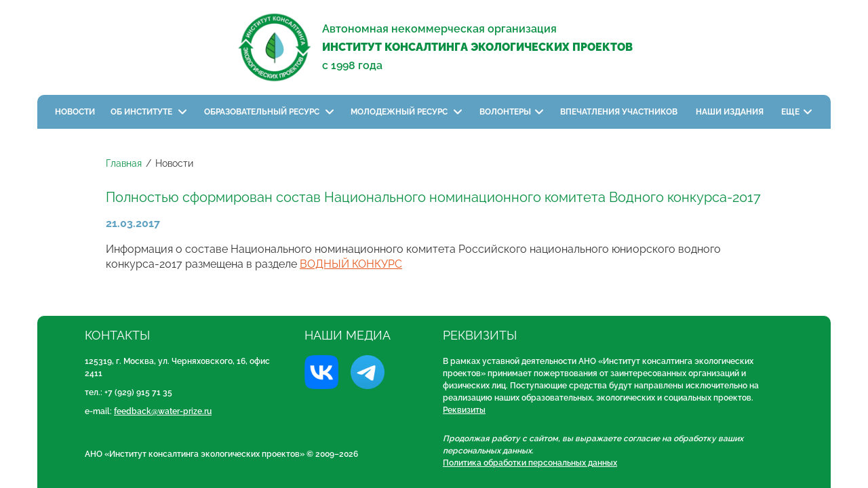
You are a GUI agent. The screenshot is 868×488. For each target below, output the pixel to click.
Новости (75, 112)
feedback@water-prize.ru (163, 411)
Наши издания (731, 112)
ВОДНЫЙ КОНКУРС (351, 264)
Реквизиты (464, 410)
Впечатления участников (620, 112)
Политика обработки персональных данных (530, 463)
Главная (124, 163)
